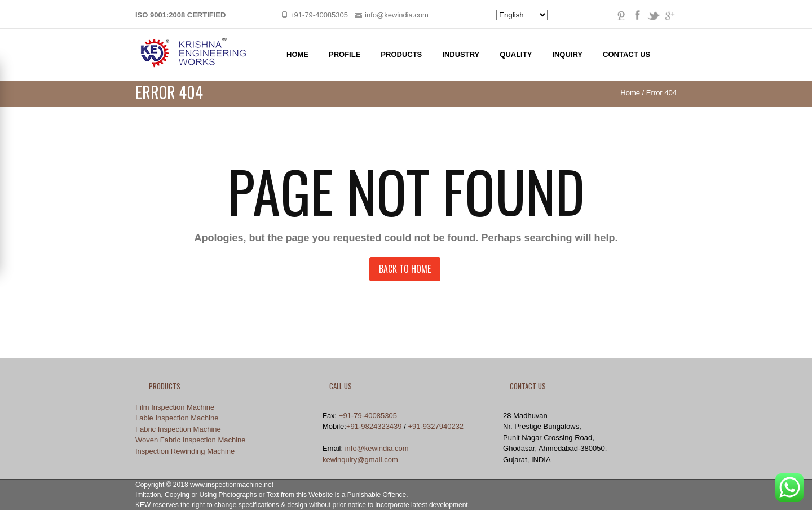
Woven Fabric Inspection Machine (191, 440)
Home (297, 54)
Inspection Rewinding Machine (185, 451)
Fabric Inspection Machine (178, 429)
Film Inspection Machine (175, 407)
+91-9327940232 (436, 426)
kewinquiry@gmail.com (360, 460)
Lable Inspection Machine (177, 418)
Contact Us (626, 54)
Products (401, 54)
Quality (516, 54)
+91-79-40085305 (368, 416)
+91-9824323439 (374, 426)
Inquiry (567, 54)
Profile (345, 54)
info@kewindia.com (377, 448)
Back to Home (405, 269)
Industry (461, 54)
